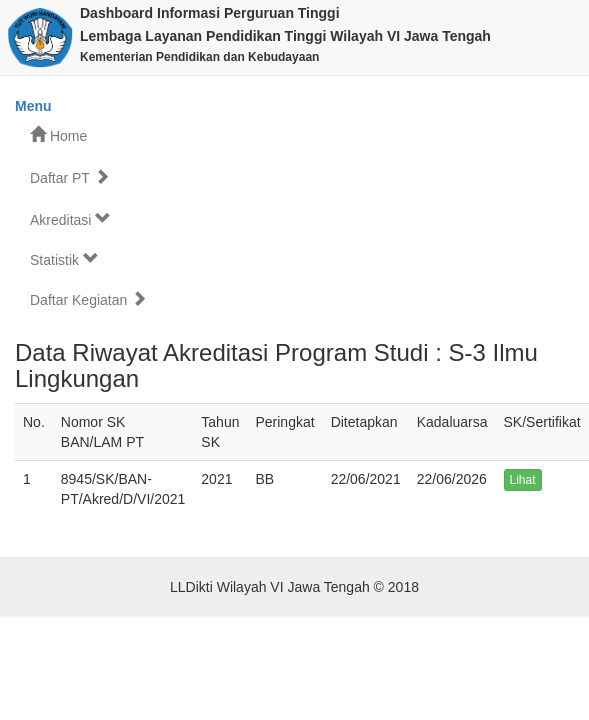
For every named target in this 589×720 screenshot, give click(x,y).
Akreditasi (70, 219)
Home (58, 135)
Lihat (523, 480)
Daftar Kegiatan (88, 299)
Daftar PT (70, 177)
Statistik (64, 259)
